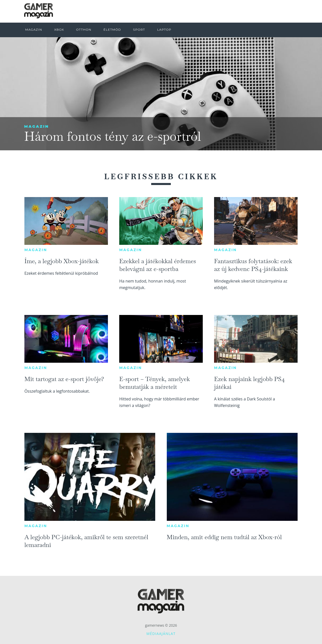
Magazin (37, 126)
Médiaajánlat (161, 634)
